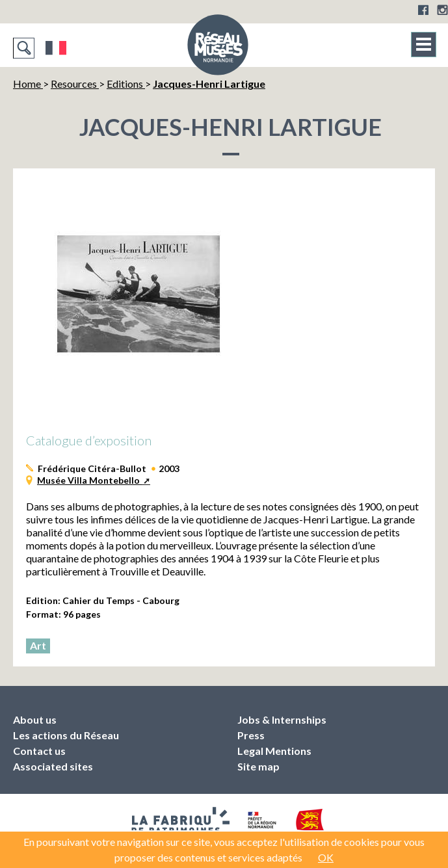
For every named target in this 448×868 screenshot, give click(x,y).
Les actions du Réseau (66, 735)
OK (326, 857)
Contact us (39, 751)
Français (56, 48)
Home (28, 84)
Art (38, 645)
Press (251, 735)
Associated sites (53, 766)
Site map (258, 766)
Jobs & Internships (282, 719)
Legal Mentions (274, 751)
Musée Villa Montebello (89, 480)
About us (35, 719)
